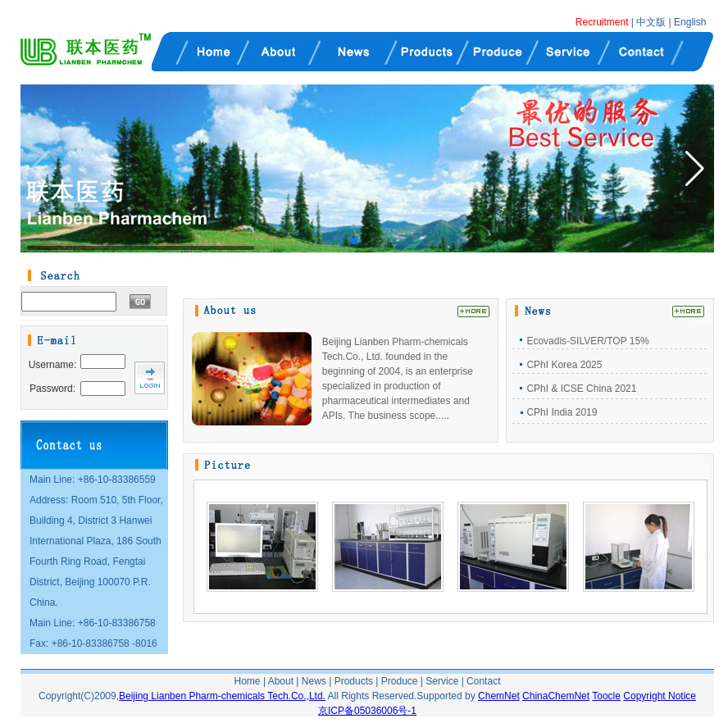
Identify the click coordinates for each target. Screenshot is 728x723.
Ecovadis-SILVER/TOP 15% (587, 341)
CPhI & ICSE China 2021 (581, 389)
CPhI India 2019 (562, 412)
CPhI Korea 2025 (564, 365)
